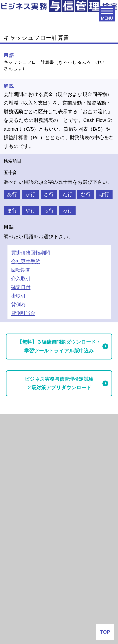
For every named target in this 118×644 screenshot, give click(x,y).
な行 (86, 194)
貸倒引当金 (23, 313)
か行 (30, 194)
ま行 (12, 211)
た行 (67, 194)
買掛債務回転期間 (31, 253)
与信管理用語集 (23, 473)
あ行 (12, 194)
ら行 (49, 211)
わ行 (67, 211)
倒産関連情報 (20, 439)
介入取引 (21, 279)
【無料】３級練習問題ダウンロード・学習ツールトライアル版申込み (59, 346)
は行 (104, 194)
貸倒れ (18, 305)
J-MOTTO (55, 568)
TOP (105, 632)
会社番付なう (27, 524)
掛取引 (18, 296)
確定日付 (21, 287)
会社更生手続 (26, 261)
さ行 (49, 194)
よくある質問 (59, 614)
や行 (30, 211)
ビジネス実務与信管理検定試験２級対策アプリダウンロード (59, 383)
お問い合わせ (59, 630)
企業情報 (59, 598)
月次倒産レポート (25, 422)
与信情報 (15, 455)
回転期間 (21, 270)
